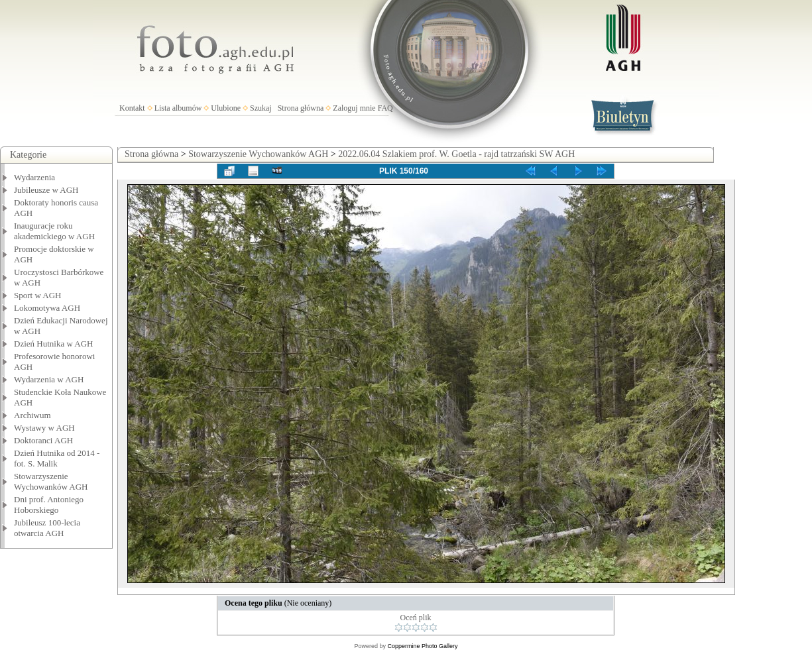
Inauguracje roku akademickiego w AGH (54, 231)
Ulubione (226, 108)
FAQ (385, 108)
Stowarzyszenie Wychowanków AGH (51, 481)
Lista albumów (178, 108)
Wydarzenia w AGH (49, 379)
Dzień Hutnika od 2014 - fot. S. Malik (57, 458)
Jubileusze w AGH (46, 190)
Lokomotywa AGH (47, 308)
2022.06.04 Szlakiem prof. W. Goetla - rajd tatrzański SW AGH (456, 154)
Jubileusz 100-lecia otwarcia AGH (47, 528)
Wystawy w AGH (44, 428)
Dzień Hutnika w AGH (54, 344)
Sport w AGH (38, 295)
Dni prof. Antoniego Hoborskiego (49, 505)
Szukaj (261, 108)
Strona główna (301, 108)
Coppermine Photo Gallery (422, 646)
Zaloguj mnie (354, 108)
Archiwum (32, 415)
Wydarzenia (34, 177)
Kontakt (132, 108)
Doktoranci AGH (43, 440)
